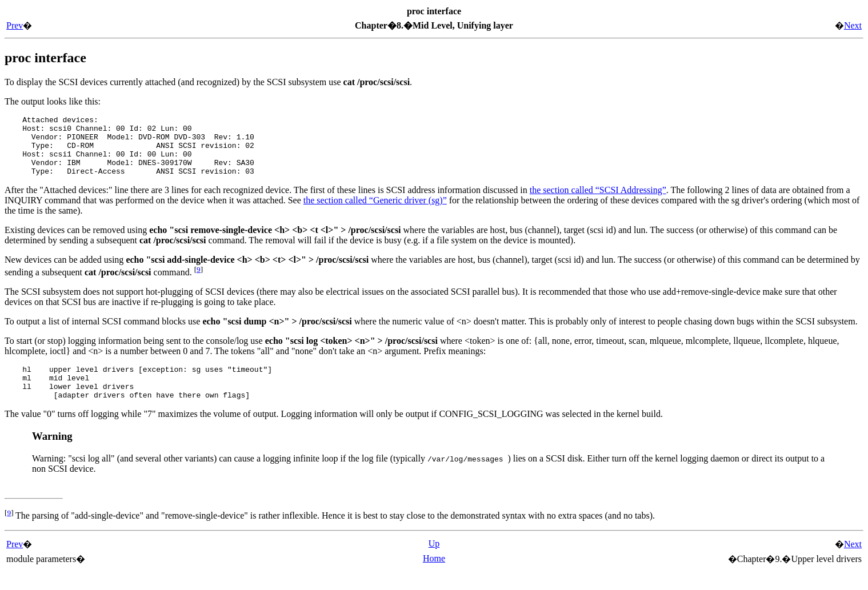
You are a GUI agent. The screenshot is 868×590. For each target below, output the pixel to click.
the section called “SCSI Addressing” (598, 202)
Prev (15, 25)
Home (434, 577)
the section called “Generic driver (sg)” (375, 212)
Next (853, 25)
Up (434, 562)
